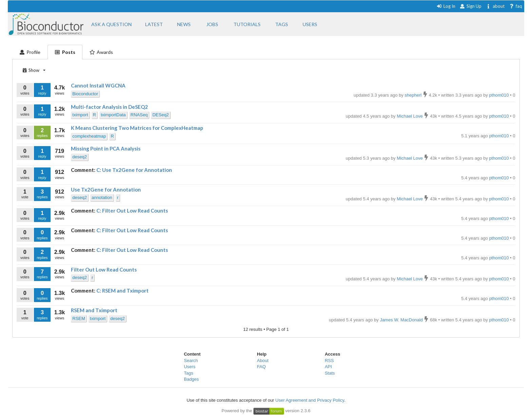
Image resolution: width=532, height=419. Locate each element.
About (263, 361)
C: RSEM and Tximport (122, 291)
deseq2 (80, 157)
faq (516, 6)
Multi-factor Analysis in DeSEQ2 (109, 107)
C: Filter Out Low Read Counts (132, 211)
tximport (80, 115)
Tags (188, 373)
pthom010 (500, 136)
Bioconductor (85, 94)
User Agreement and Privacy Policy (310, 400)
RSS (329, 361)
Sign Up (471, 6)
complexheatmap (89, 136)
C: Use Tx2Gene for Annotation (134, 170)
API (328, 367)
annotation (102, 197)
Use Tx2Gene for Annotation (106, 189)
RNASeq (139, 115)
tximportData (113, 115)
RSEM (79, 318)
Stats (330, 373)
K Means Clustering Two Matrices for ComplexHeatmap (137, 128)
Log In (446, 6)
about (495, 6)
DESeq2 (160, 115)
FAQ (261, 367)
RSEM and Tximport (94, 310)
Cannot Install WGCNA (98, 85)
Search (191, 361)
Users (190, 367)
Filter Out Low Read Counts (104, 270)
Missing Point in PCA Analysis (106, 148)
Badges (191, 379)
